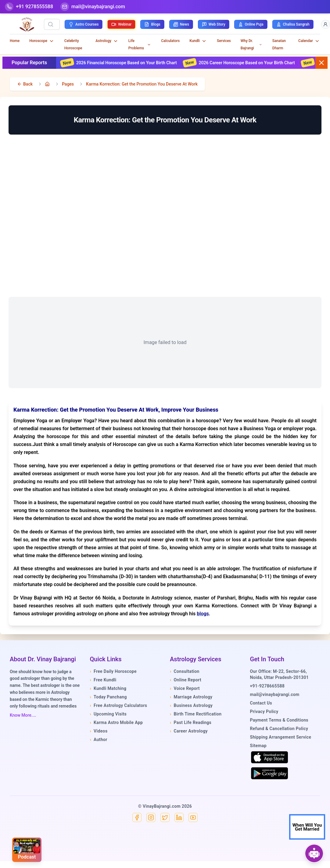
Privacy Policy (264, 712)
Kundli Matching (108, 688)
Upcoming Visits (108, 714)
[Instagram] (151, 817)
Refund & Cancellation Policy (279, 729)
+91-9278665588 (267, 686)
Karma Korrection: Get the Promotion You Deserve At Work (142, 84)
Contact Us (261, 703)
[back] (25, 84)
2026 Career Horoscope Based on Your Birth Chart (256, 63)
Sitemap (258, 746)
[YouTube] (193, 817)
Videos (99, 731)
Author (99, 740)
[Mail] (93, 7)
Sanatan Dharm (279, 44)
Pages (68, 84)
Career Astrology (189, 731)
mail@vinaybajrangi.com (275, 694)
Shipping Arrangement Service (281, 737)
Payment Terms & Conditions (279, 720)
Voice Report (185, 688)
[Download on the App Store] (270, 757)
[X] (165, 817)
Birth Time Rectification (196, 714)
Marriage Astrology (191, 697)
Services (224, 41)
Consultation (185, 671)
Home (15, 41)
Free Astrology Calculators (119, 705)
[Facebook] (137, 817)
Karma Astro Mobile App (117, 722)
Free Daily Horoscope (113, 671)
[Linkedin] (179, 817)
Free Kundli (103, 680)
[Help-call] (29, 7)
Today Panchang (108, 697)
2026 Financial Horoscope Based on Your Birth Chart (136, 63)
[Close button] (321, 63)
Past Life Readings (191, 722)
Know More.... (23, 715)
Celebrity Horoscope (73, 44)
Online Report (186, 680)
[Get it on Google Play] (270, 773)
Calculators (170, 41)
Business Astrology (191, 705)
